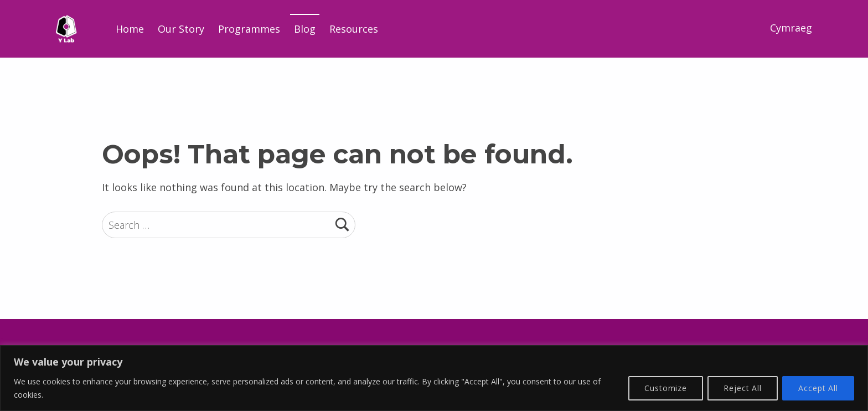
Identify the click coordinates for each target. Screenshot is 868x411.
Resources (354, 29)
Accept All (818, 388)
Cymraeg (791, 28)
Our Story (181, 29)
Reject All (743, 388)
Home (130, 29)
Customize (666, 388)
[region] (434, 378)
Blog (305, 29)
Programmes (249, 29)
